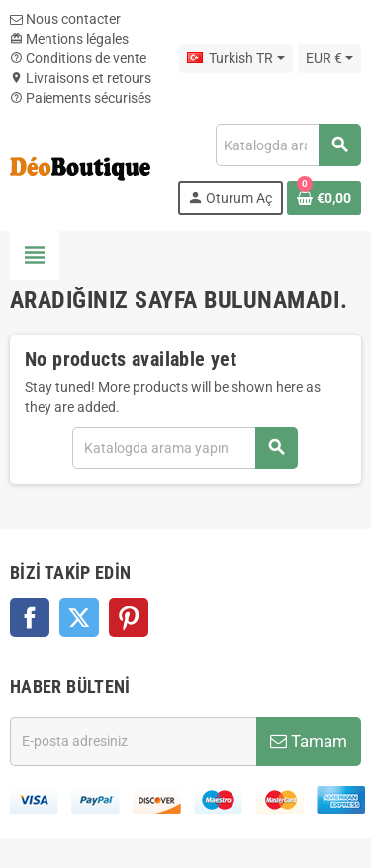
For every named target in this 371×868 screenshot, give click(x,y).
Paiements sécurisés (81, 98)
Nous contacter (65, 19)
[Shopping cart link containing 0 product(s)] (324, 198)
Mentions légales (69, 39)
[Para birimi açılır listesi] (329, 58)
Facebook (30, 618)
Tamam (309, 741)
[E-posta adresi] (133, 741)
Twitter (79, 618)
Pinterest (129, 618)
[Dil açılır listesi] (235, 58)
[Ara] (288, 145)
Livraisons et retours (81, 78)
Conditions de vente (78, 58)
